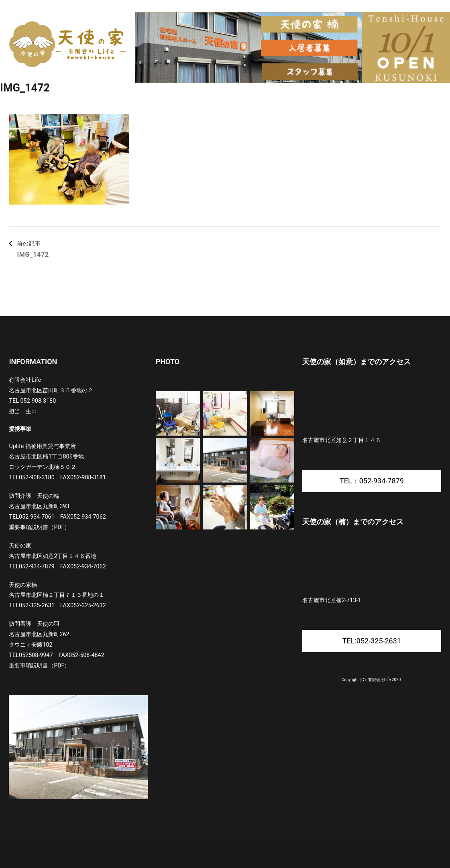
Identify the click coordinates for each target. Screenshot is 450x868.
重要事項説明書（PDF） (39, 527)
